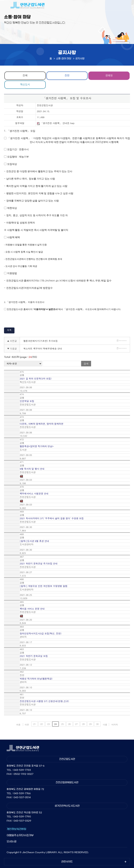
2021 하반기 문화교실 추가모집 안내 (39, 564)
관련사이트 (67, 862)
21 (35, 724)
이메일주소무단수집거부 (20, 835)
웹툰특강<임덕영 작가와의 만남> (37, 446)
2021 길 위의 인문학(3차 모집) (36, 379)
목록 (9, 330)
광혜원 (109, 75)
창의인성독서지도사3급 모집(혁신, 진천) (41, 634)
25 (62, 724)
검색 (86, 364)
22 (42, 724)
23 (49, 724)
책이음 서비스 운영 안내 (32, 609)
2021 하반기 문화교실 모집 (34, 656)
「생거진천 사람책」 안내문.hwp (56, 123)
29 (90, 724)
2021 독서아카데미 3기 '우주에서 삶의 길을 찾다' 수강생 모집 (52, 518)
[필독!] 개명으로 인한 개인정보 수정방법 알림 (44, 586)
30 (97, 724)
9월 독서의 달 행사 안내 (32, 469)
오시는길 (12, 841)
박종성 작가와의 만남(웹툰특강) (36, 679)
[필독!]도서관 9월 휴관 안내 (34, 541)
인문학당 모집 (27, 401)
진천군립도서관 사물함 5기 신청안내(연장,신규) (44, 701)
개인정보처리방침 (16, 829)
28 (83, 724)
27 (76, 724)
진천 (67, 75)
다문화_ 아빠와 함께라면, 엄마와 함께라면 (42, 424)
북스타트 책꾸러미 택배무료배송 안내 (43, 349)
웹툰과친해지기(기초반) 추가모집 (40, 341)
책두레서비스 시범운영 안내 (34, 494)
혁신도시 (25, 84)
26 (69, 724)
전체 (25, 75)
